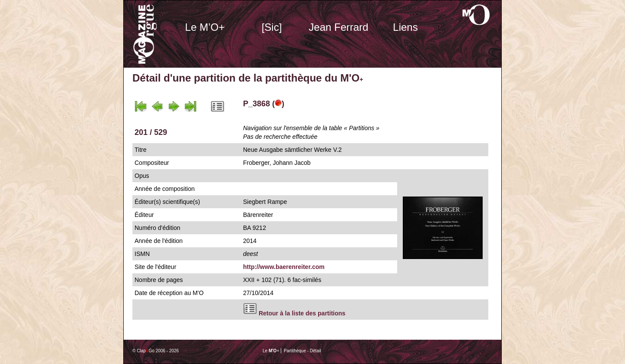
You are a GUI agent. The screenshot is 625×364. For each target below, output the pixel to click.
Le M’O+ (205, 27)
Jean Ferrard (338, 27)
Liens (405, 27)
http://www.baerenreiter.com (284, 267)
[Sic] (272, 27)
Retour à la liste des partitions (302, 313)
